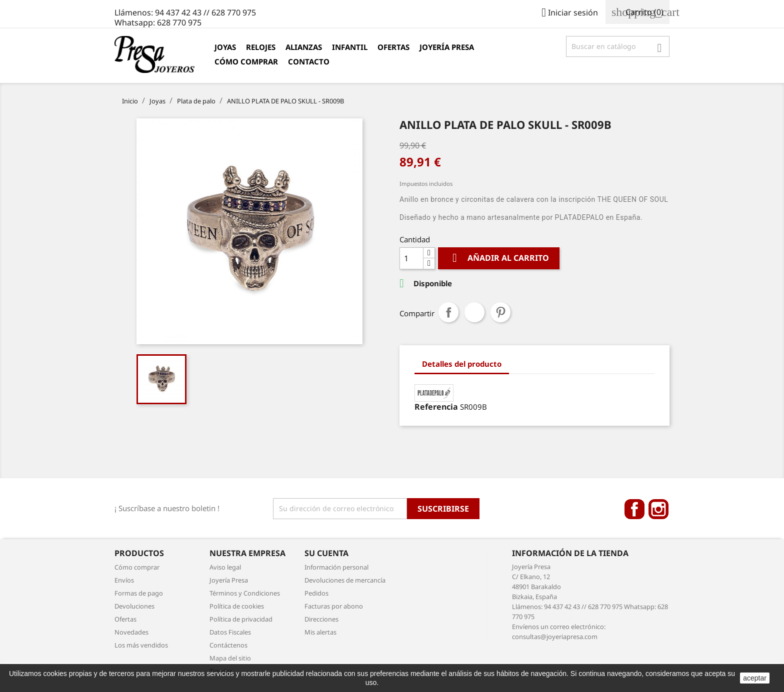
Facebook (634, 509)
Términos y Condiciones (245, 593)
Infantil (350, 47)
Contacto (309, 61)
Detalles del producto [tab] (462, 364)
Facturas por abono (334, 606)
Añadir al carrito (499, 258)
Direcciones (321, 619)
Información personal (336, 567)
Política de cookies (237, 606)
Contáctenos (228, 645)
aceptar (755, 678)
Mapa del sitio (230, 658)
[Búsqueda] (618, 46)
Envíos (124, 580)
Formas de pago (139, 593)
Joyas (225, 47)
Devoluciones (134, 606)
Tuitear (474, 312)
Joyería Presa (447, 47)
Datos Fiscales (230, 632)
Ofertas (393, 47)
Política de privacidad (241, 619)
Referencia (436, 407)
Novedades (131, 632)
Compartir (448, 312)
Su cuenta (326, 553)
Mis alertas (320, 632)
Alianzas (304, 47)
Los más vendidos (141, 645)
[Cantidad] (411, 258)
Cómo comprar (246, 61)
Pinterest (500, 312)
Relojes (261, 47)
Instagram (658, 509)
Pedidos (316, 593)
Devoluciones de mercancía (345, 580)
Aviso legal (225, 567)
